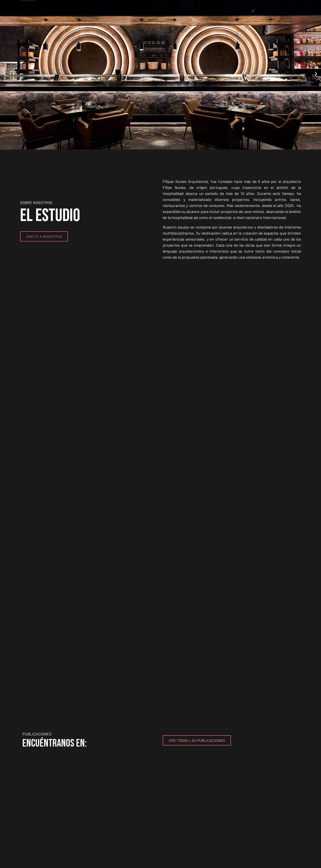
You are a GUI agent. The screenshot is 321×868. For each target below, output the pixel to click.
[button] (5, 74)
